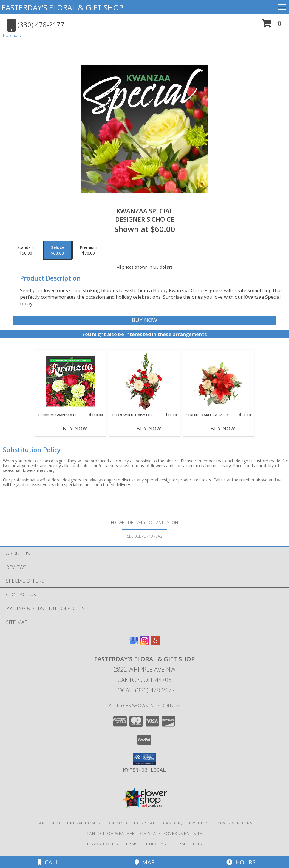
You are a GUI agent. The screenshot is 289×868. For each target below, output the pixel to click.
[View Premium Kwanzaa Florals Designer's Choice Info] (71, 381)
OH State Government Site (171, 833)
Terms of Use (189, 844)
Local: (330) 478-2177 (145, 690)
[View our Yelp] (155, 643)
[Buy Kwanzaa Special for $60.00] (144, 320)
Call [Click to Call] (48, 862)
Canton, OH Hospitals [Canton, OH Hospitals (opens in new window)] (132, 823)
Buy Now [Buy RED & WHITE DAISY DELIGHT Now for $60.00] (149, 429)
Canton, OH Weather (111, 833)
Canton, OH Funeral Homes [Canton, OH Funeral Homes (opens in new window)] (68, 823)
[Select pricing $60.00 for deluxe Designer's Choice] (57, 250)
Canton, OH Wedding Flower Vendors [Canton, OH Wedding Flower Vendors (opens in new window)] (208, 823)
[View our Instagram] (145, 643)
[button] (272, 26)
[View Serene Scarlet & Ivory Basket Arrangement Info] (218, 381)
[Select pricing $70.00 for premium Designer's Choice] (88, 250)
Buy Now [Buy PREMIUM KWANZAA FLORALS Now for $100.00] (75, 429)
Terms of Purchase (146, 844)
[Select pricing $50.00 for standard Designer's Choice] (26, 250)
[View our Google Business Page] (134, 643)
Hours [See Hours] (241, 862)
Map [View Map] (145, 862)
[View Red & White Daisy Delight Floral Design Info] (144, 381)
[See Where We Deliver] (145, 536)
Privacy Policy (102, 844)
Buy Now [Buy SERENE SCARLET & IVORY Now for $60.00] (223, 429)
